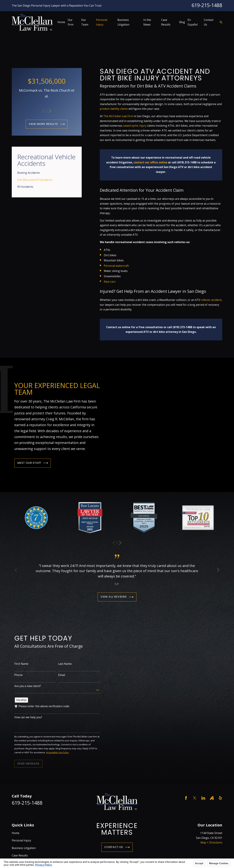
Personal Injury (21, 840)
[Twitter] (195, 798)
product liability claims (114, 109)
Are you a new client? (24, 686)
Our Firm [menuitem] (71, 22)
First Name (18, 664)
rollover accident (211, 300)
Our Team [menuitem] (85, 22)
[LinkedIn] (203, 798)
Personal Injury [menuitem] (102, 22)
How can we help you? (25, 717)
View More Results (47, 124)
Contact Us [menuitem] (209, 22)
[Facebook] (186, 798)
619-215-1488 (207, 5)
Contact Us (117, 847)
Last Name (61, 664)
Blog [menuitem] (182, 22)
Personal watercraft (116, 266)
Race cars (110, 282)
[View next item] (50, 111)
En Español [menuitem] (193, 22)
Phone (15, 675)
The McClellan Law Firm (118, 116)
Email (58, 675)
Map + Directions (211, 842)
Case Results (20, 855)
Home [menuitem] (61, 22)
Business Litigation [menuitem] (123, 22)
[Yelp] (220, 798)
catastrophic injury (135, 126)
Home (16, 833)
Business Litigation (24, 848)
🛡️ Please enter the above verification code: (39, 706)
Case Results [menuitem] (166, 22)
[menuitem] (47, 173)
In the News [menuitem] (147, 22)
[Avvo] (212, 798)
